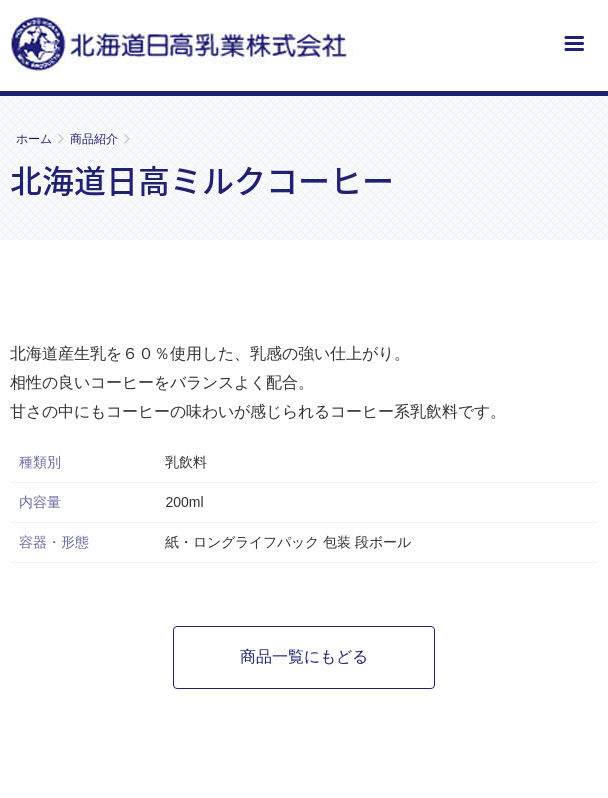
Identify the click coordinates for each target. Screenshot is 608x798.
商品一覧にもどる (304, 656)
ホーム (34, 139)
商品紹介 (94, 139)
